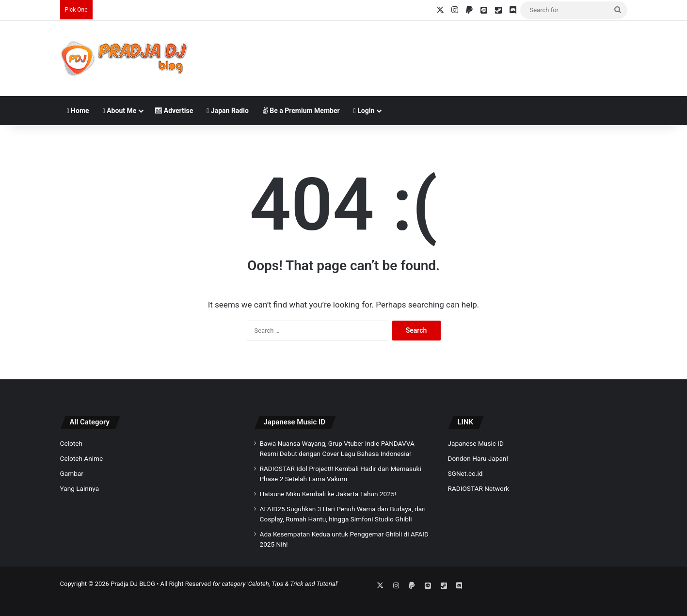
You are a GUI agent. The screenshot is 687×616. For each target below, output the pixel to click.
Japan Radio (228, 111)
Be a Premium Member (301, 111)
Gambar (72, 473)
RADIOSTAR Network (479, 488)
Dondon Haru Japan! (478, 458)
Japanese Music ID (295, 422)
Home (78, 111)
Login (364, 111)
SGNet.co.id (465, 473)
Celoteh (71, 443)
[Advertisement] (441, 52)
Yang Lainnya (80, 488)
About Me (120, 111)
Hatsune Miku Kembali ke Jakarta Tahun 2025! (328, 494)
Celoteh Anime (82, 458)
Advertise (174, 111)
